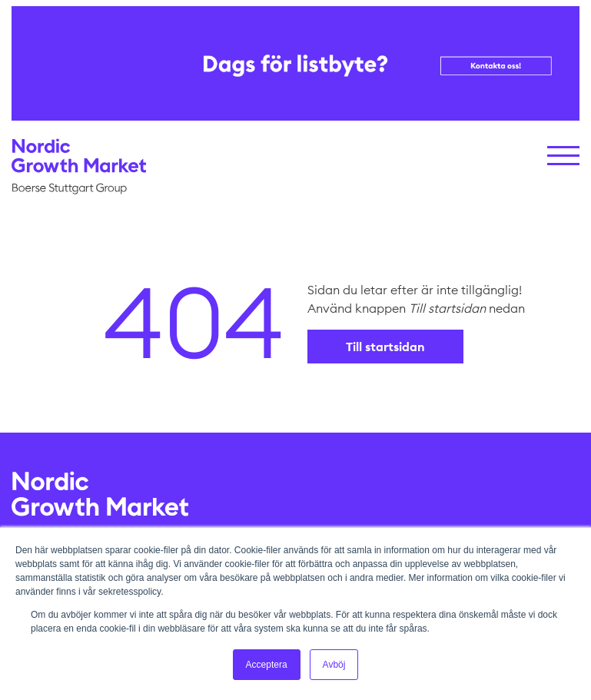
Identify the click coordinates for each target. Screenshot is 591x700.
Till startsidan (385, 347)
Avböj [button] (334, 665)
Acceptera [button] (267, 665)
